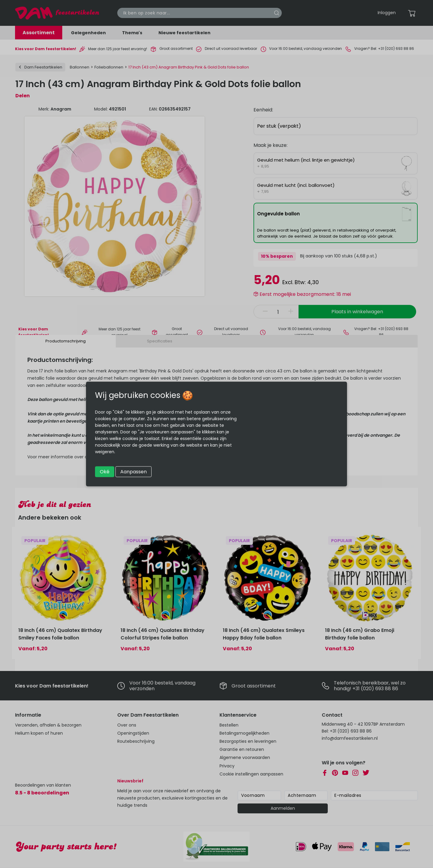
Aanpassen (134, 472)
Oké (105, 472)
